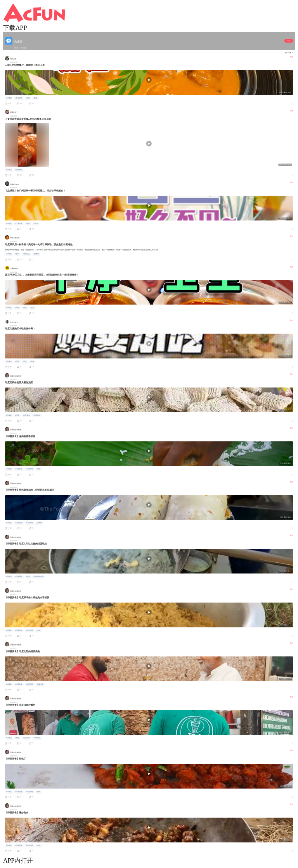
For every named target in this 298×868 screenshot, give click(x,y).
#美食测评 (19, 98)
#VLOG (36, 224)
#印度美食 (26, 415)
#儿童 (25, 362)
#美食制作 (19, 170)
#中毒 (32, 362)
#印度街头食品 (38, 577)
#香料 (17, 254)
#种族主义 (26, 254)
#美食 (17, 308)
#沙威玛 (39, 523)
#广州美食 (19, 224)
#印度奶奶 (37, 415)
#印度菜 (9, 98)
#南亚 (17, 738)
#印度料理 (29, 469)
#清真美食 (40, 684)
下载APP (15, 28)
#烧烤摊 (36, 254)
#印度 (17, 362)
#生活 (32, 308)
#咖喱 (35, 98)
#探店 (28, 98)
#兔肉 (38, 630)
